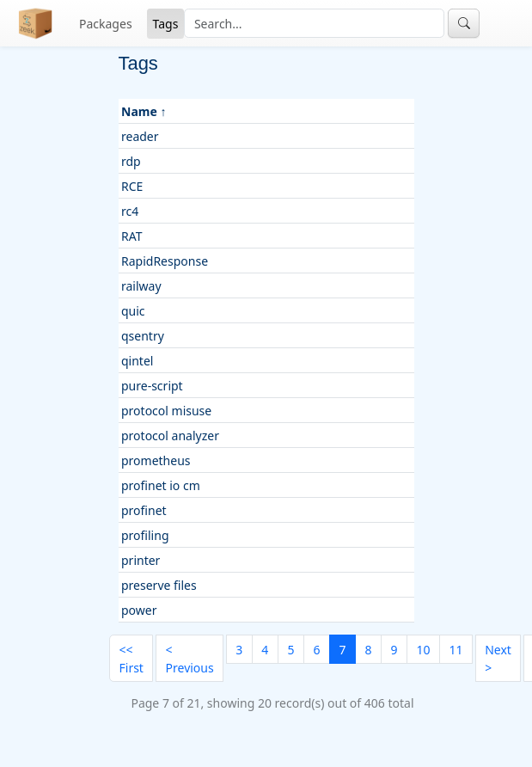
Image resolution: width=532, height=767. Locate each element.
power (139, 610)
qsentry (143, 336)
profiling (145, 535)
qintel (137, 361)
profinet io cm (161, 485)
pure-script (152, 386)
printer (141, 560)
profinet (144, 510)
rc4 (130, 211)
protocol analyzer (170, 436)
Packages (106, 24)
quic (133, 311)
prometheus (156, 460)
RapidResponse (165, 261)
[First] (131, 658)
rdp (131, 161)
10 (423, 650)
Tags (166, 24)
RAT (131, 236)
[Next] (498, 658)
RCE (132, 186)
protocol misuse (166, 411)
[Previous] (190, 658)
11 (456, 650)
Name (139, 111)
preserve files (159, 585)
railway (141, 286)
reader (140, 136)
